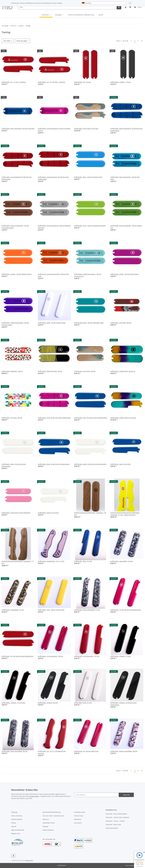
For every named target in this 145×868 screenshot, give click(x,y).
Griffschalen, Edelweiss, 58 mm (12, 371)
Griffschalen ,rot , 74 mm (82, 82)
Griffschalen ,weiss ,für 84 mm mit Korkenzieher (90, 464)
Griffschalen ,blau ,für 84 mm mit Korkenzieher (54, 464)
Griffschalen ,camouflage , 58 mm (122, 561)
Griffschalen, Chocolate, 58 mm (121, 323)
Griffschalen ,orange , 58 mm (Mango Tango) (17, 274)
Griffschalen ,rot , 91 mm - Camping (14, 82)
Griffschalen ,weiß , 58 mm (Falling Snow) (52, 323)
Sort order (7, 41)
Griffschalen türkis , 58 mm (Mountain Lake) (89, 323)
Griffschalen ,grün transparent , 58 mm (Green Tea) (126, 227)
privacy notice (34, 796)
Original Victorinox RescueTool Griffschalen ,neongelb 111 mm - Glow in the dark (125, 514)
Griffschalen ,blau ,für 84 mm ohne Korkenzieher (91, 418)
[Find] (67, 7)
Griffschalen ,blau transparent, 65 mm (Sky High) (18, 128)
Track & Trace (79, 816)
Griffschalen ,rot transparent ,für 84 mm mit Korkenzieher (17, 178)
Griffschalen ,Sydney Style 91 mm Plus (123, 418)
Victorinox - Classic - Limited (115, 821)
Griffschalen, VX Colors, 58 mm (12, 418)
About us (46, 819)
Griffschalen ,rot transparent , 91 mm (87, 656)
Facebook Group (80, 812)
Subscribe (126, 795)
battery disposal (48, 830)
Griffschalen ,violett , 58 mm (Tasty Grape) (124, 274)
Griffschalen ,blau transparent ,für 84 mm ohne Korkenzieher (126, 130)
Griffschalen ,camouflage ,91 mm (13, 610)
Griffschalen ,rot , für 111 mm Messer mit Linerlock (52, 752)
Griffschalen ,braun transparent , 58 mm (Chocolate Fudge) (15, 227)
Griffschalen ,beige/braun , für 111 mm (51, 561)
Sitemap (45, 826)
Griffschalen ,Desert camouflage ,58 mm (124, 751)
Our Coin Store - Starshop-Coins (53, 816)
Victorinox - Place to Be (113, 825)
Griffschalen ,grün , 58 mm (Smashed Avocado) (90, 226)
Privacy (14, 823)
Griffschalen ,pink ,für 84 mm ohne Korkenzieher (54, 418)
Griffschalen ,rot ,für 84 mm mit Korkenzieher (126, 610)
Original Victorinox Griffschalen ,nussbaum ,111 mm (18, 562)
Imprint (14, 826)
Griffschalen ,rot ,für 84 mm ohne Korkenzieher (18, 656)
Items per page (22, 41)
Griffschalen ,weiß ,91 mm (83, 703)
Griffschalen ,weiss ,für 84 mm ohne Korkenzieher (14, 465)
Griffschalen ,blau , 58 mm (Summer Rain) (88, 177)
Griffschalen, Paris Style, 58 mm (85, 371)
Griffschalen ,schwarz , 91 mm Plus (13, 703)
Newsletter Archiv (49, 823)
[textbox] (104, 3)
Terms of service (17, 816)
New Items (78, 819)
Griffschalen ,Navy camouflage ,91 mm (87, 610)
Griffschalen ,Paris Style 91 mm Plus (86, 128)
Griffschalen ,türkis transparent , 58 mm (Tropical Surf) (88, 275)
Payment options (17, 819)
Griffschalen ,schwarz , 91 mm (121, 656)
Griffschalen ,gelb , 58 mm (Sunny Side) (51, 610)
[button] (126, 7)
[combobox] (104, 3)
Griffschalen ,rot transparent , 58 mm (50, 656)
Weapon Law (15, 833)
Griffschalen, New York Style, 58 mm (50, 371)
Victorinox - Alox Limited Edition (116, 814)
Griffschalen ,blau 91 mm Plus (120, 464)
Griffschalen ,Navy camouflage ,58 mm (15, 751)
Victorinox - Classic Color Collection (117, 817)
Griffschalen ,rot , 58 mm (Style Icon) (86, 751)
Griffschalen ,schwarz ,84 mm (48, 703)
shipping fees (29, 860)
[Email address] (96, 795)
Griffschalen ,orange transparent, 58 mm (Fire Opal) (53, 275)
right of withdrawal (18, 830)
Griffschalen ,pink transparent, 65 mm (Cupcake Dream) (54, 130)
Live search (78, 823)
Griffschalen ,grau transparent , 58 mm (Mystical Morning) (54, 227)
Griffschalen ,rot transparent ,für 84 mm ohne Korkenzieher (53, 178)
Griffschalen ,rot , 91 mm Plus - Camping (52, 82)
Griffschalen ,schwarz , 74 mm (121, 82)
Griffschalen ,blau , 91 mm (83, 561)
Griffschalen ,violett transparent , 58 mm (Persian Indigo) (15, 324)
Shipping (14, 812)
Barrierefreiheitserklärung (52, 812)
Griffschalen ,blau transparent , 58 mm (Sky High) (125, 178)
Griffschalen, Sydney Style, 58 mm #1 (123, 371)
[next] (142, 41)
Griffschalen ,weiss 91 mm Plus (48, 513)
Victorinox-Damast (112, 828)
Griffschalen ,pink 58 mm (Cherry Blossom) (16, 513)
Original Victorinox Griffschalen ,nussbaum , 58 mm (90, 514)
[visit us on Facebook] (13, 856)
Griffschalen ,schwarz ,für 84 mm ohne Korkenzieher (123, 704)
